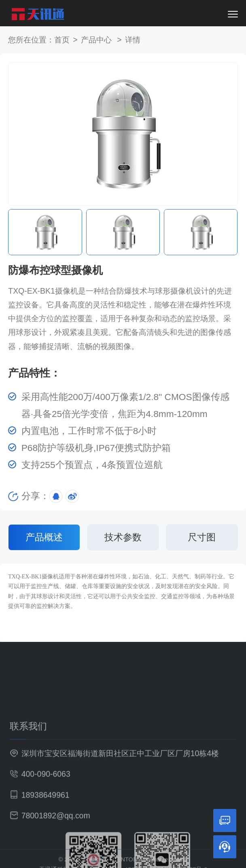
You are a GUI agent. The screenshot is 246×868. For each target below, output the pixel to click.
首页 (62, 40)
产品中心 (97, 40)
